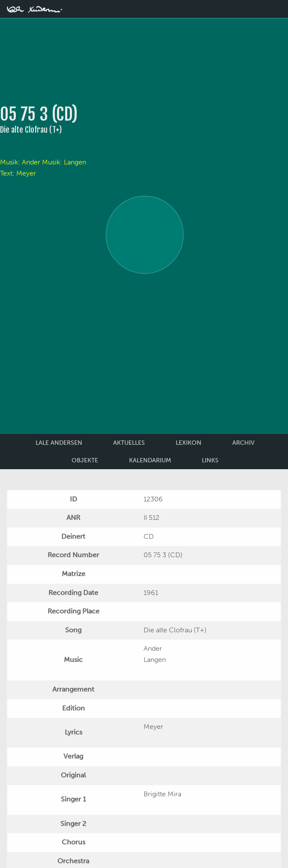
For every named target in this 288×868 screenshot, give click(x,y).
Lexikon (189, 443)
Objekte (85, 460)
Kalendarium (150, 460)
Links (210, 460)
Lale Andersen (59, 443)
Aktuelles (129, 443)
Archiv (243, 443)
